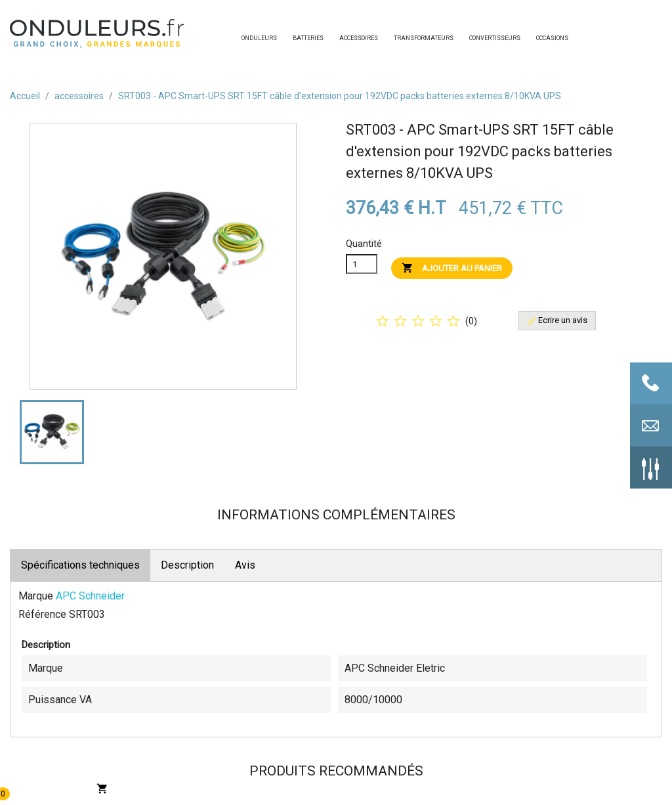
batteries (296, 38)
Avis (245, 565)
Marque (36, 596)
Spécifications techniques (80, 565)
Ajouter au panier (452, 268)
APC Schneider (90, 596)
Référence (42, 614)
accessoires (343, 38)
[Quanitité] (362, 264)
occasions (539, 38)
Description (187, 565)
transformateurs (397, 38)
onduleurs (245, 38)
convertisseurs (472, 38)
